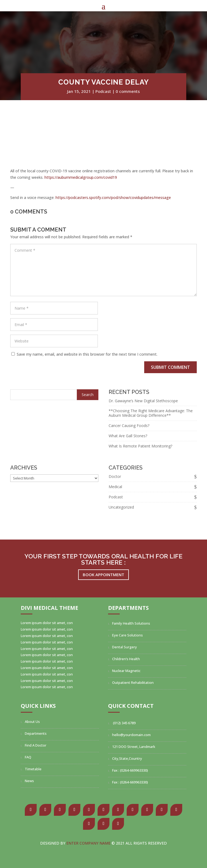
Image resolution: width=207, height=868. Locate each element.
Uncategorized (121, 507)
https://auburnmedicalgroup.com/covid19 (81, 177)
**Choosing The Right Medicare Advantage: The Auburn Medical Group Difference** (151, 413)
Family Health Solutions (131, 623)
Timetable (33, 769)
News (29, 781)
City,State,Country (127, 758)
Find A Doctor (36, 745)
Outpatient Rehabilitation (133, 682)
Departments (36, 733)
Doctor (115, 476)
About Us (32, 722)
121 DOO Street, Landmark (134, 747)
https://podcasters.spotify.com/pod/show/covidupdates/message (113, 197)
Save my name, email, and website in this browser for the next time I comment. (87, 354)
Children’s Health (126, 659)
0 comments (128, 91)
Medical (115, 487)
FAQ (28, 757)
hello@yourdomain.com (131, 735)
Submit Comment (170, 367)
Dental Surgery (125, 647)
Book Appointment (103, 575)
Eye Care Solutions (127, 635)
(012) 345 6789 (124, 723)
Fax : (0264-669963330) (130, 770)
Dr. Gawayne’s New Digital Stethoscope (143, 401)
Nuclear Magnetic (126, 671)
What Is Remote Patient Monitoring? (140, 446)
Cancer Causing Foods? (129, 426)
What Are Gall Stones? (128, 436)
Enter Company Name (89, 843)
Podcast (103, 91)
